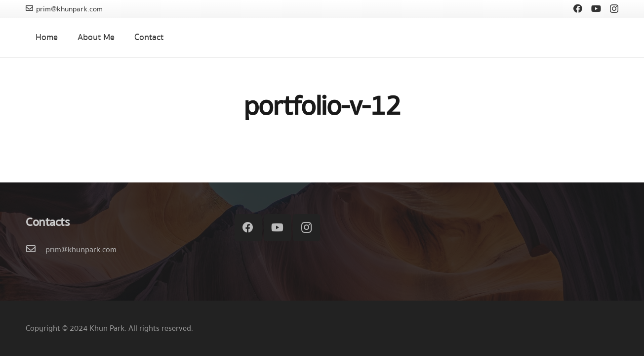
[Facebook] (578, 8)
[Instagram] (614, 9)
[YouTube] (596, 8)
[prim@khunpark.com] (36, 250)
